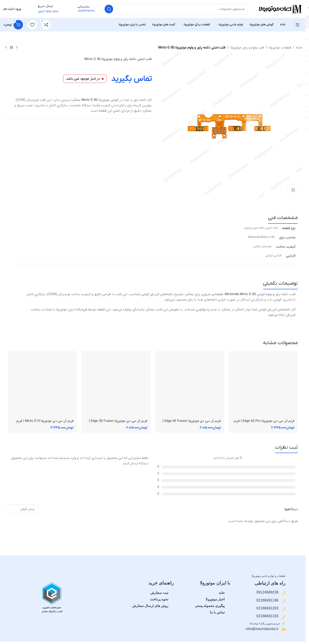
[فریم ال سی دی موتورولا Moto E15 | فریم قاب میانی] (42, 385)
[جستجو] (176, 9)
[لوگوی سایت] (280, 9)
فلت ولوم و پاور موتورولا (247, 48)
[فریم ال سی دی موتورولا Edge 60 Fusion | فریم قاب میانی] (190, 385)
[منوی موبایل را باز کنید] (298, 25)
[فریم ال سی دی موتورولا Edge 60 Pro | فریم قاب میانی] (263, 385)
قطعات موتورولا (280, 48)
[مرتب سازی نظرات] (23, 509)
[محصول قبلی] (17, 48)
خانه (299, 48)
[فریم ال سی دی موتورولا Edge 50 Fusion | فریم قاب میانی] (116, 385)
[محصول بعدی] (6, 48)
